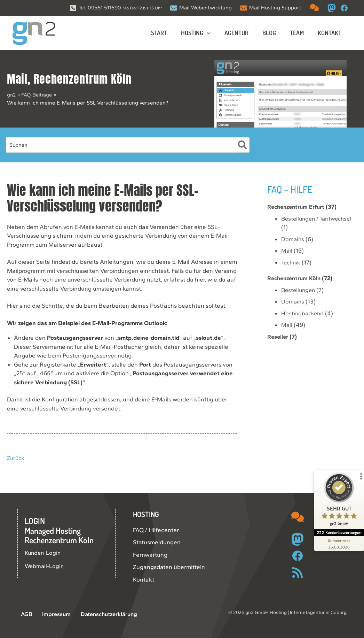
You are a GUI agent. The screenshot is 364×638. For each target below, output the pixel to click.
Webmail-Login (45, 566)
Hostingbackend (303, 313)
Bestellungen (299, 290)
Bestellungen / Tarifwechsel (319, 218)
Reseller (278, 337)
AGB (23, 614)
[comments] (314, 7)
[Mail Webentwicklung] (201, 8)
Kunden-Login (44, 553)
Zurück (16, 458)
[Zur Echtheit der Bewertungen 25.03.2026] (338, 544)
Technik (291, 262)
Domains (293, 239)
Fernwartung (150, 555)
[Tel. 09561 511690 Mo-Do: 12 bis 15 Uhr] (116, 8)
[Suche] (243, 145)
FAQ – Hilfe (291, 189)
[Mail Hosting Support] (271, 8)
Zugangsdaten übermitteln (169, 567)
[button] (213, 33)
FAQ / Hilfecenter (156, 530)
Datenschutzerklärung (101, 614)
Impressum (50, 614)
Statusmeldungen (157, 542)
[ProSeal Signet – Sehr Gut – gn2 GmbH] (338, 501)
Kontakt (144, 579)
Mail (17, 79)
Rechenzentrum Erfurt (298, 207)
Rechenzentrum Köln (83, 79)
